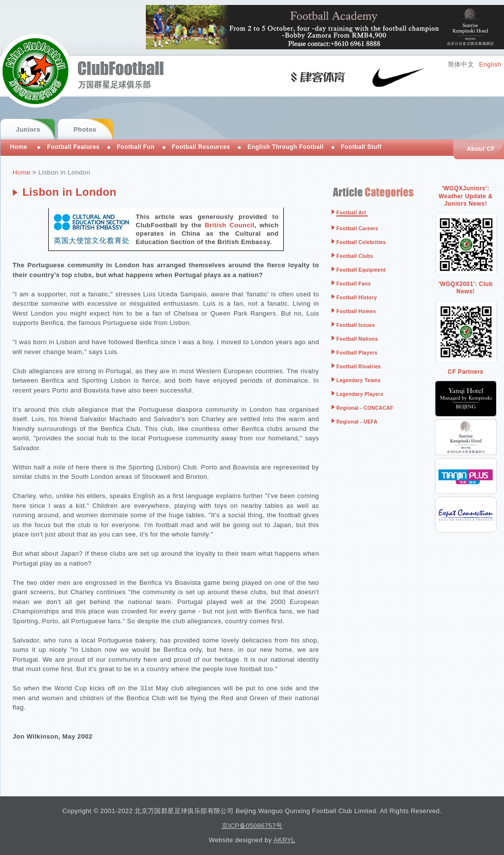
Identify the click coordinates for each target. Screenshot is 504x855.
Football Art (351, 213)
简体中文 (461, 64)
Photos (85, 129)
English (490, 64)
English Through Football (286, 147)
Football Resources (201, 147)
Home (22, 172)
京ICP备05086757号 (252, 826)
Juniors (28, 129)
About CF (481, 149)
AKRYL (284, 840)
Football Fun (136, 147)
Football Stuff (361, 147)
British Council (230, 225)
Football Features (73, 147)
